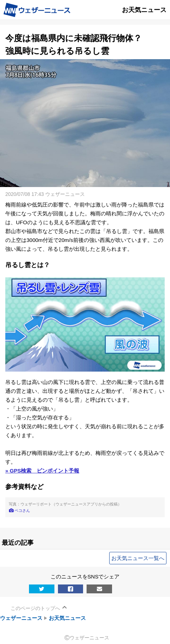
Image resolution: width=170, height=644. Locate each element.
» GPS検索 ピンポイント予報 (42, 471)
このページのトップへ (35, 608)
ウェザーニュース (21, 618)
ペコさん (22, 510)
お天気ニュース (67, 618)
